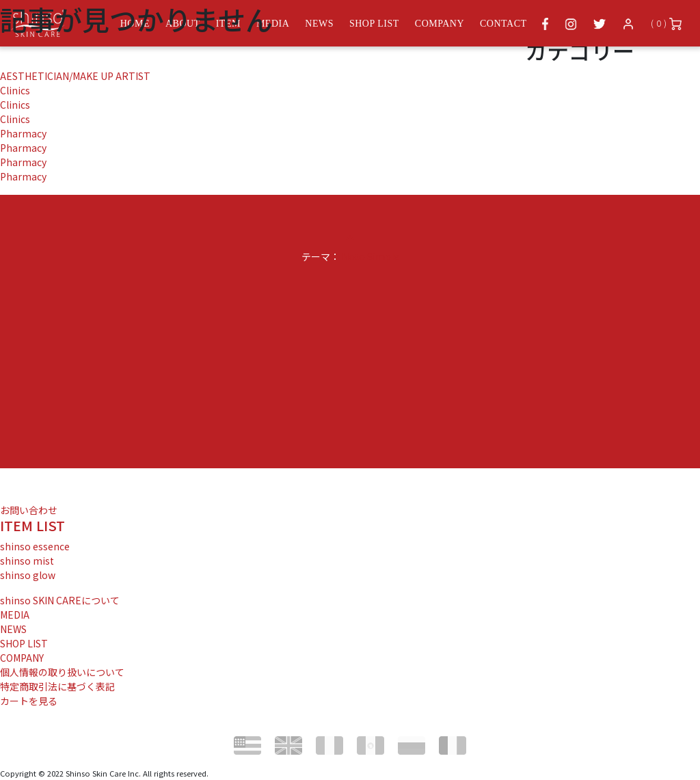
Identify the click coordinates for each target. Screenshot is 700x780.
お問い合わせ (29, 510)
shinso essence (35, 546)
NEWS (13, 629)
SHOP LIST (24, 643)
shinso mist (27, 561)
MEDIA (15, 615)
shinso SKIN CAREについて (60, 600)
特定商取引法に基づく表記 (57, 686)
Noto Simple (371, 256)
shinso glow (28, 575)
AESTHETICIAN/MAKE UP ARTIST (75, 76)
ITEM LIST (32, 525)
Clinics (15, 90)
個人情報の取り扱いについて (62, 672)
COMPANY (22, 658)
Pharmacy (23, 133)
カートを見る (29, 701)
